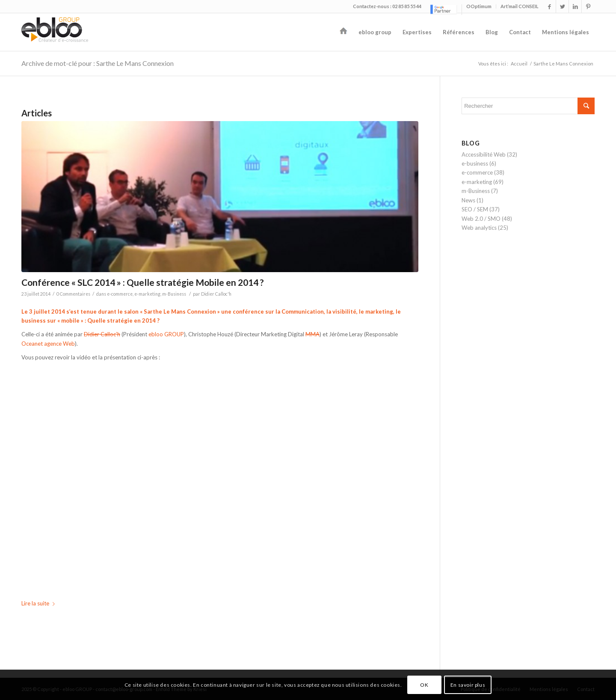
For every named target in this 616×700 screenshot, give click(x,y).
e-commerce (120, 294)
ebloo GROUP (166, 334)
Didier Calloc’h (102, 334)
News (468, 200)
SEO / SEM (475, 209)
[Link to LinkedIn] (575, 6)
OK (424, 685)
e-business (475, 163)
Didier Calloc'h (216, 294)
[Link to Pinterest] (588, 6)
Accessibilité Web (484, 154)
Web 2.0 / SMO (481, 219)
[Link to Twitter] (562, 6)
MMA (312, 334)
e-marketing (147, 294)
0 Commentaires (73, 294)
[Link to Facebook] (549, 6)
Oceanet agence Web (48, 344)
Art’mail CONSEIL (520, 6)
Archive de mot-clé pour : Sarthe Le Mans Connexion (98, 63)
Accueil (519, 64)
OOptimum (479, 6)
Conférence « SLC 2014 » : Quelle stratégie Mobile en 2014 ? (143, 282)
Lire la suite (40, 603)
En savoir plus (468, 685)
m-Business (174, 294)
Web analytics (479, 228)
